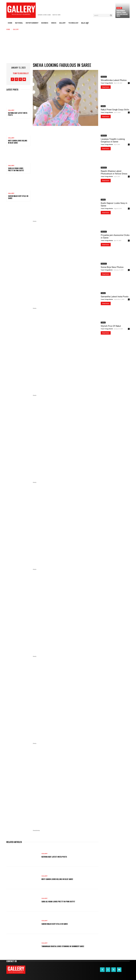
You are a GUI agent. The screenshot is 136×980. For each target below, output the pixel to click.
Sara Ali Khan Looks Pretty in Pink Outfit (16, 169)
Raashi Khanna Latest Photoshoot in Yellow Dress (114, 172)
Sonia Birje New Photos (112, 267)
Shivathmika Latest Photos (114, 80)
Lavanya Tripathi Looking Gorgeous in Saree (113, 140)
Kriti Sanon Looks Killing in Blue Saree (18, 142)
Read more (106, 87)
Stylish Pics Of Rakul (111, 326)
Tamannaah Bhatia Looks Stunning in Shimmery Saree (66, 946)
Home (8, 29)
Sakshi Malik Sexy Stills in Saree (18, 197)
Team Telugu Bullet (21, 73)
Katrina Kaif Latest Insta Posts (18, 114)
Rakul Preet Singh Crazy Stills (115, 110)
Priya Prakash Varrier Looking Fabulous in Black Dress (122, 13)
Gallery (119, 8)
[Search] (111, 15)
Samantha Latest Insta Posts (115, 297)
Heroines (104, 77)
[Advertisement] (68, 46)
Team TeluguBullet (107, 270)
